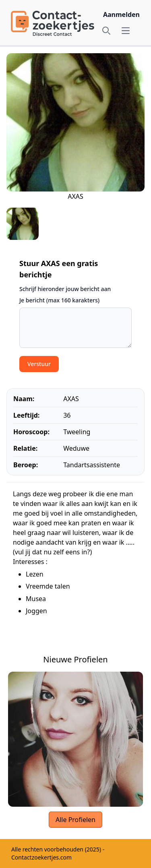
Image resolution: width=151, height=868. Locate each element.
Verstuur (39, 364)
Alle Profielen (75, 820)
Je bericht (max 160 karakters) (59, 300)
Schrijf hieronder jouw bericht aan (65, 289)
